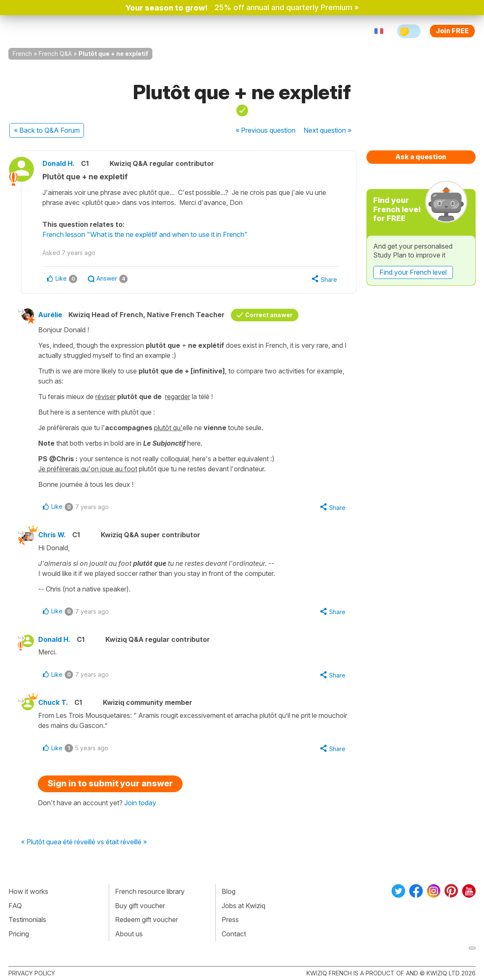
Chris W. (52, 535)
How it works (28, 891)
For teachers (202, 31)
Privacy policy (32, 973)
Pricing (243, 31)
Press (230, 920)
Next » (327, 130)
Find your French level (413, 272)
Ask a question (421, 157)
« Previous (266, 130)
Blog (229, 891)
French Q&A (55, 54)
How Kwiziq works (102, 31)
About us (129, 934)
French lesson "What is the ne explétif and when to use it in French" (145, 234)
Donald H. (59, 163)
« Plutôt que (39, 842)
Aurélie (50, 315)
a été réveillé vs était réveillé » (102, 842)
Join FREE (452, 31)
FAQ (15, 906)
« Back (47, 130)
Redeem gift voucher (147, 920)
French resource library (150, 891)
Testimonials (27, 920)
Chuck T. (53, 702)
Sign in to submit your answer (110, 783)
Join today (140, 803)
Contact (234, 934)
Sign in (275, 31)
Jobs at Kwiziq (243, 906)
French (22, 54)
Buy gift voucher (140, 906)
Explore (156, 31)
